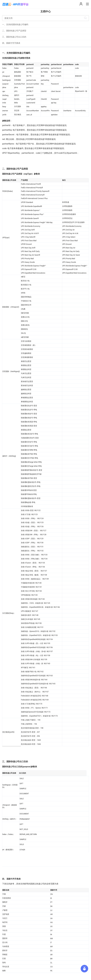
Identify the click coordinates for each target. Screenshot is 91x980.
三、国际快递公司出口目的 (14, 37)
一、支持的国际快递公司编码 (15, 24)
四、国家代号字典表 (11, 43)
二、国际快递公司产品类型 (14, 31)
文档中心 (46, 11)
